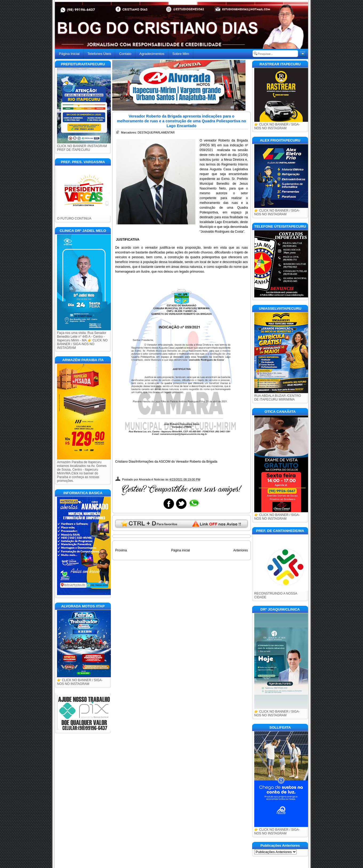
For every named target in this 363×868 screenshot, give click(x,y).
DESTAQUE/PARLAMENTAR (156, 132)
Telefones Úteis (99, 54)
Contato (125, 54)
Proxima (121, 550)
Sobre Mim (181, 54)
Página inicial (181, 550)
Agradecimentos (152, 54)
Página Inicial (69, 54)
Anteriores (241, 550)
